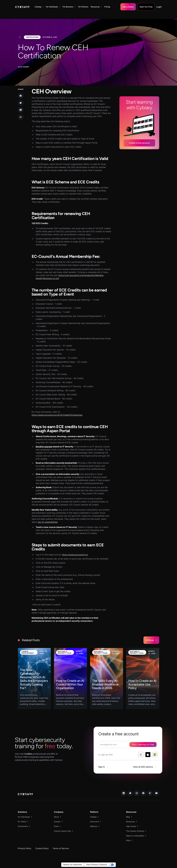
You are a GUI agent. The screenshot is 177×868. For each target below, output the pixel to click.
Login (159, 7)
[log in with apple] (148, 755)
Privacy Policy (25, 848)
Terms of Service (61, 848)
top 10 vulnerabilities (48, 522)
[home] (22, 7)
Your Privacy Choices (97, 865)
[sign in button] (104, 767)
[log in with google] (141, 755)
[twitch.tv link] (150, 793)
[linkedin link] (124, 793)
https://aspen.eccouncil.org (75, 555)
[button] (39, 7)
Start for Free (146, 7)
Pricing (107, 7)
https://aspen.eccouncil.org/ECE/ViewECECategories (57, 415)
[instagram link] (137, 793)
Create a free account (139, 143)
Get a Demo (128, 7)
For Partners (83, 7)
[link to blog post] (34, 678)
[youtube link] (156, 793)
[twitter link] (130, 793)
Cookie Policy (42, 848)
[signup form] (128, 745)
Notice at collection (73, 865)
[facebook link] (143, 793)
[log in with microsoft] (155, 755)
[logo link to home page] (25, 794)
